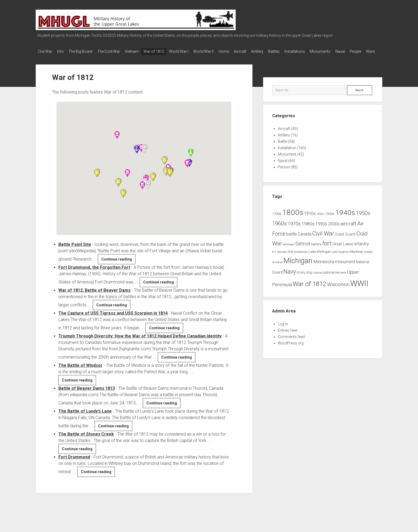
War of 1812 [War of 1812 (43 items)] (310, 290)
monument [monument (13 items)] (345, 267)
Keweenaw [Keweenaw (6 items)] (301, 257)
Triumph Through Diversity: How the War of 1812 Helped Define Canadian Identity (140, 342)
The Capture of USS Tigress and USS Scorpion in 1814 (113, 319)
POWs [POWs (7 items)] (301, 278)
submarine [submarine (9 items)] (331, 278)
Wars (61, 58)
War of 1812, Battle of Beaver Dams (95, 296)
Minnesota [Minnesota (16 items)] (324, 267)
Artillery (278, 51)
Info (63, 51)
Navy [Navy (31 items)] (290, 277)
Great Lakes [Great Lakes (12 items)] (343, 250)
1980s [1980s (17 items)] (308, 230)
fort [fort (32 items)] (327, 249)
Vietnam (140, 51)
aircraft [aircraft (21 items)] (348, 230)
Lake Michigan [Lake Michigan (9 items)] (320, 257)
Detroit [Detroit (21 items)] (303, 249)
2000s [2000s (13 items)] (334, 230)
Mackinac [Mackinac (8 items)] (357, 257)
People (44, 58)
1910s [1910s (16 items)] (310, 219)
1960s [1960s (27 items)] (280, 229)
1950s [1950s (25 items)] (363, 219)
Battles (297, 51)
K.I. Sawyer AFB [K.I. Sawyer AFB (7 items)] (283, 257)
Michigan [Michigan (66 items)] (298, 266)
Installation (287, 154)
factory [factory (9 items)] (316, 250)
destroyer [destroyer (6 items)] (289, 250)
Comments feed (291, 342)
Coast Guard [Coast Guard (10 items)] (345, 240)
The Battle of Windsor (81, 371)
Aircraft (259, 51)
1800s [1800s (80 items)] (293, 218)
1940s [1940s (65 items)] (345, 218)
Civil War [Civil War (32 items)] (323, 239)
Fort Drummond (74, 463)
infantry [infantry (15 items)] (362, 249)
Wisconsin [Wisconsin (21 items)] (338, 290)
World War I (191, 51)
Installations (320, 51)
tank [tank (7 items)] (343, 278)
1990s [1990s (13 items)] (321, 230)
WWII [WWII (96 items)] (359, 289)
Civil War (45, 51)
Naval (369, 51)
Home (240, 51)
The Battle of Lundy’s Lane (85, 417)
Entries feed (288, 336)
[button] (127, 179)
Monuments (347, 51)
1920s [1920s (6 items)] (320, 220)
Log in (283, 330)
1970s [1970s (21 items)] (294, 230)
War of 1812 (164, 51)
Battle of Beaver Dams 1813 (87, 394)
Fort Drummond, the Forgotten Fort (94, 273)
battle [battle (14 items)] (292, 240)
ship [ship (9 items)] (309, 278)
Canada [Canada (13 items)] (305, 240)
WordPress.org (291, 349)
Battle (282, 147)
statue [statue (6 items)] (318, 279)
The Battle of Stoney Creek (86, 440)
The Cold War (115, 51)
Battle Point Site (75, 250)
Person (284, 173)
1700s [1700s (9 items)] (277, 220)
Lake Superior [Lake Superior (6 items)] (340, 257)
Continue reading (118, 266)
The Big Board (85, 51)
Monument (287, 160)
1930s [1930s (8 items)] (330, 220)
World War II (218, 51)
